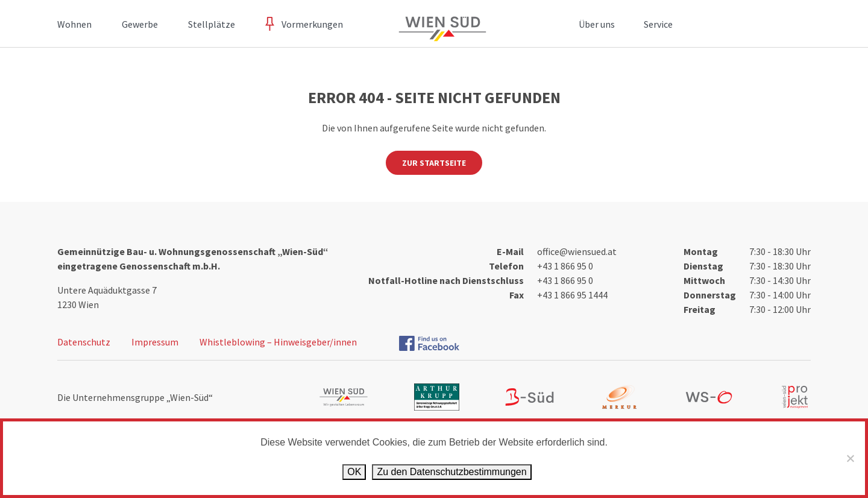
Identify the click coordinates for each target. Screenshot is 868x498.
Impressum (155, 342)
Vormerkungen (312, 24)
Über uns (597, 24)
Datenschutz (84, 342)
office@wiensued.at (577, 251)
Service (658, 24)
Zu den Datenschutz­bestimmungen (451, 472)
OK (354, 472)
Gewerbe (140, 24)
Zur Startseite (434, 163)
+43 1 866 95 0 (565, 266)
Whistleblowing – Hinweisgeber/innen (278, 342)
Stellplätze (212, 24)
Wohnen (74, 24)
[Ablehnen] (850, 458)
